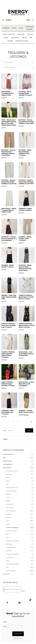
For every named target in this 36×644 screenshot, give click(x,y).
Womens (6, 28)
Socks (8, 497)
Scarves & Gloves (11, 491)
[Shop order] (18, 62)
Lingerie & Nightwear (12, 554)
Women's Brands (11, 571)
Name (5, 622)
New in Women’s (9, 34)
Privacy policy (18, 638)
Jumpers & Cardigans (12, 564)
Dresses (8, 517)
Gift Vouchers (10, 507)
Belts (7, 478)
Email (5, 626)
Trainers (8, 501)
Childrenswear (7, 461)
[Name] (7, 622)
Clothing (30, 34)
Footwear (9, 551)
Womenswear (7, 468)
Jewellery (9, 514)
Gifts (21, 28)
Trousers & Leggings (12, 527)
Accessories (15, 38)
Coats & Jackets (11, 547)
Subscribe (18, 634)
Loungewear (10, 504)
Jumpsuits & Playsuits (12, 541)
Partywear (21, 34)
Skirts (7, 534)
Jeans (8, 537)
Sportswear (9, 544)
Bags (7, 561)
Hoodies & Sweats (11, 531)
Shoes (6, 38)
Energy (10, 41)
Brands (24, 38)
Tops (7, 521)
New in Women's (11, 511)
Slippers (8, 494)
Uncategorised (8, 464)
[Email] (14, 627)
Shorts (8, 524)
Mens (14, 28)
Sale (31, 38)
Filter (23, 591)
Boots (8, 481)
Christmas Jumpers (22, 41)
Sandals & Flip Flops (12, 487)
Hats (7, 484)
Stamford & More (30, 28)
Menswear (6, 574)
